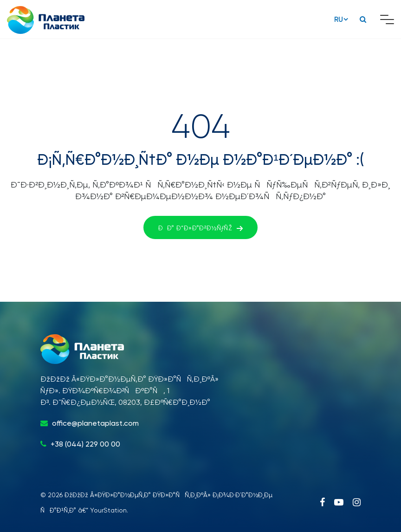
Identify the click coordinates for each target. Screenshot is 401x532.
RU (339, 19)
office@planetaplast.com (95, 423)
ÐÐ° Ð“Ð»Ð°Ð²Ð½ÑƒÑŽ (200, 228)
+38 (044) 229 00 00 (85, 444)
